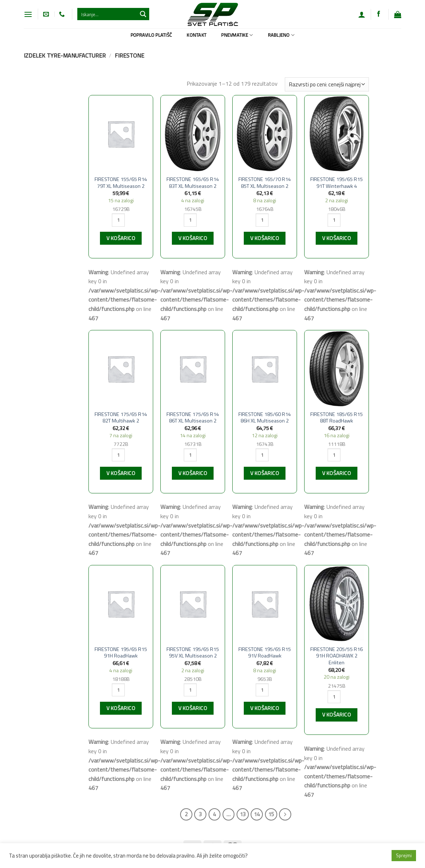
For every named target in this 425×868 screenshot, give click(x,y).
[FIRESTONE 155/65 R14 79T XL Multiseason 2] (121, 134)
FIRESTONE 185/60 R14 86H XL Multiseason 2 (265, 418)
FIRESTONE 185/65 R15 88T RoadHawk (337, 418)
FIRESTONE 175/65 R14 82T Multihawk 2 (121, 418)
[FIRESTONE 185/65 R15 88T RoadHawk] (337, 369)
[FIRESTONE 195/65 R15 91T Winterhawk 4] (337, 134)
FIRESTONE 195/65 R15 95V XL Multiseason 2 (193, 653)
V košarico (121, 238)
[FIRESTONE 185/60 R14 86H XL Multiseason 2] (265, 369)
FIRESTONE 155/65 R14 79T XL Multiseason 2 (121, 183)
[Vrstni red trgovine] (327, 84)
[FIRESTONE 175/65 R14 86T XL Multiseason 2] (193, 369)
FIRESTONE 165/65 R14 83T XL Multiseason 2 (193, 183)
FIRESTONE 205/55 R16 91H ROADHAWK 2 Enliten (337, 656)
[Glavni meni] (28, 14)
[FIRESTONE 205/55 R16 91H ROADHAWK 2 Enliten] (337, 604)
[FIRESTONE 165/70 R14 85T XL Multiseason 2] (265, 134)
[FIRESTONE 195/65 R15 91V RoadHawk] (265, 604)
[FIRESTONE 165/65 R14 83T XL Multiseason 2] (193, 134)
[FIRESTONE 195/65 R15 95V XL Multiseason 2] (193, 604)
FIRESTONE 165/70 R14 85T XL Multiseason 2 (265, 183)
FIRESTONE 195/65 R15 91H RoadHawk (121, 653)
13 (243, 814)
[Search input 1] (108, 14)
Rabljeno (281, 35)
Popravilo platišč (151, 35)
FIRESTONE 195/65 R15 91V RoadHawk (265, 653)
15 (271, 814)
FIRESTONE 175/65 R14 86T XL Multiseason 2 (193, 418)
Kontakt (196, 35)
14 (257, 814)
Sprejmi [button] (404, 855)
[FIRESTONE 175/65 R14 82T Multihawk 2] (121, 369)
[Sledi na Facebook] (379, 14)
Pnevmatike (237, 35)
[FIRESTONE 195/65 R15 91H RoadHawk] (121, 604)
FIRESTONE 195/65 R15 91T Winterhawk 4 (337, 183)
